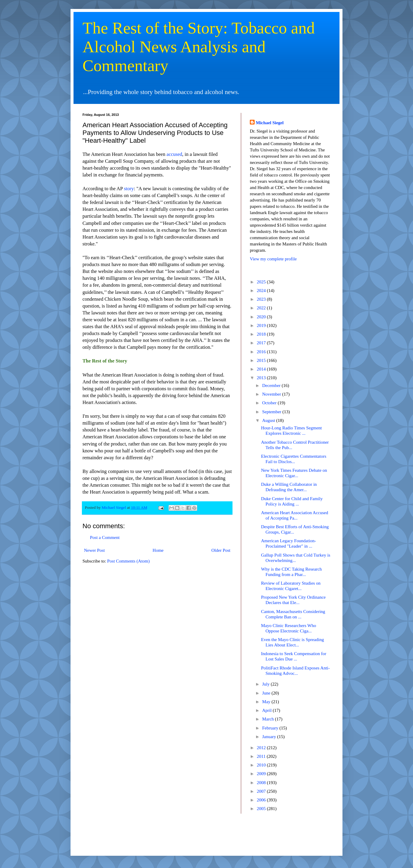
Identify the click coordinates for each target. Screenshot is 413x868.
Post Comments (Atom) (129, 561)
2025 (262, 282)
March (269, 719)
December (272, 385)
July (266, 684)
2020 (262, 317)
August (269, 420)
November (272, 394)
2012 (262, 748)
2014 (262, 369)
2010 (262, 765)
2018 (262, 334)
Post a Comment (105, 537)
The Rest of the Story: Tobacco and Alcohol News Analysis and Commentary (199, 47)
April (267, 710)
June (267, 693)
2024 (262, 291)
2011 (262, 756)
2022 (262, 308)
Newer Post (94, 550)
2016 (262, 352)
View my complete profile (273, 259)
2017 (262, 343)
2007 (262, 791)
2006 (262, 800)
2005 (262, 809)
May (267, 702)
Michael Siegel (270, 123)
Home (158, 550)
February (271, 728)
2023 (262, 299)
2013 (262, 378)
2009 (262, 774)
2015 (262, 360)
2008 (262, 783)
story (129, 189)
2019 (262, 325)
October (270, 403)
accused (174, 154)
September (272, 412)
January (270, 737)
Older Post (221, 550)
